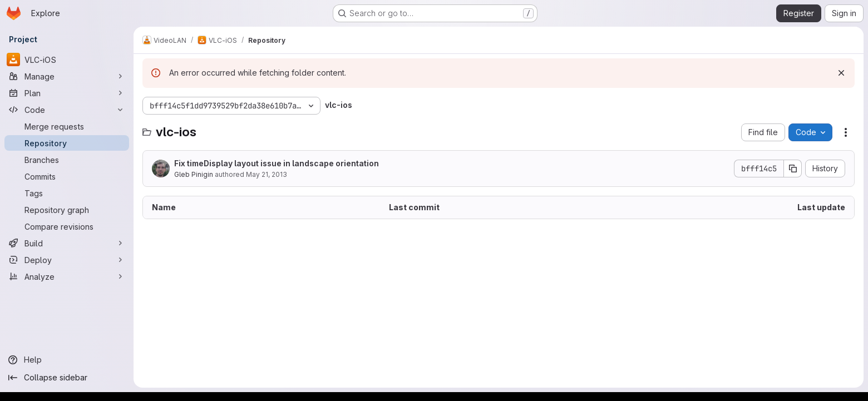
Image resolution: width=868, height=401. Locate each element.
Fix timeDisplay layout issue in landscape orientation (277, 163)
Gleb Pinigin (194, 174)
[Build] (67, 243)
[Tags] (67, 193)
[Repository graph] (67, 210)
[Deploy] (67, 260)
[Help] (67, 360)
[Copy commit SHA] (793, 169)
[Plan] (67, 93)
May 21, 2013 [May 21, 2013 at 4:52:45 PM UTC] (267, 174)
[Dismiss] (841, 73)
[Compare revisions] (67, 226)
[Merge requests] (67, 126)
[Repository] (67, 143)
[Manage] (67, 76)
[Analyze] (67, 276)
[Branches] (67, 160)
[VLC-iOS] (67, 60)
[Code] (67, 110)
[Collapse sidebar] (67, 378)
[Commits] (67, 176)
